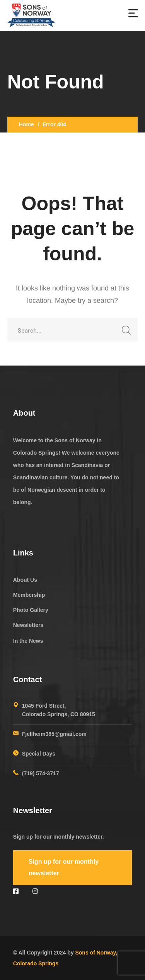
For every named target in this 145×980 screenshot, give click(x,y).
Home (26, 124)
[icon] (17, 891)
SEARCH (124, 332)
